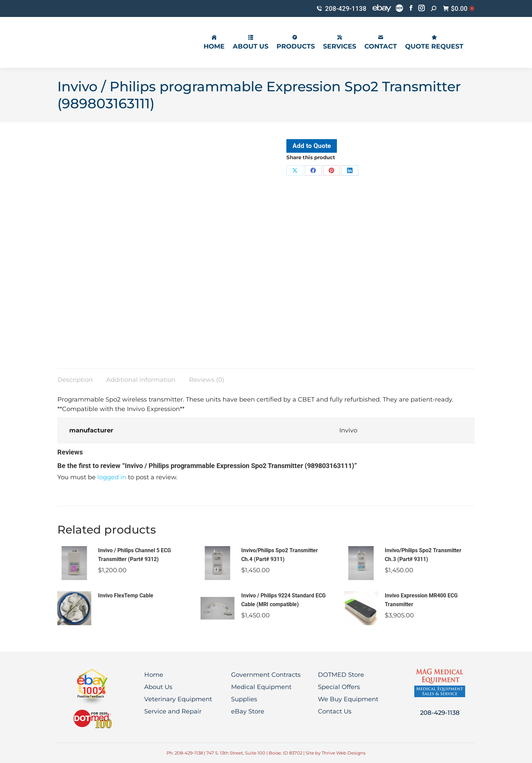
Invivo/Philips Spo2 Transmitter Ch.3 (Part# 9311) (423, 555)
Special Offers (339, 687)
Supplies (244, 699)
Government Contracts (266, 675)
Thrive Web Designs (344, 753)
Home (154, 675)
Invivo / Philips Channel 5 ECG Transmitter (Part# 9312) (135, 555)
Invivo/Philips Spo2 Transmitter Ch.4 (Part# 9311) (280, 555)
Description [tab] (75, 380)
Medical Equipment (261, 687)
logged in (112, 477)
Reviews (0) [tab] (207, 380)
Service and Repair (173, 711)
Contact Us (335, 711)
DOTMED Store (341, 675)
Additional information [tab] (141, 380)
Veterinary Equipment (178, 699)
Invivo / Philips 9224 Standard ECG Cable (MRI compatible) (283, 600)
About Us (158, 687)
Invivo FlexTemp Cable (126, 595)
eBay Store (248, 711)
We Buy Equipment (348, 699)
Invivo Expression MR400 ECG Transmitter (421, 600)
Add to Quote (312, 146)
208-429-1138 (341, 9)
